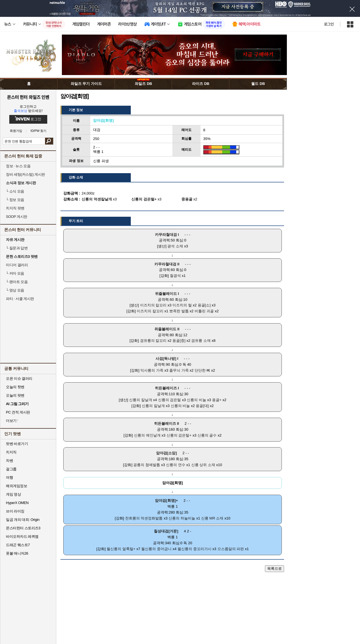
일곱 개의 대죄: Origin (23, 520)
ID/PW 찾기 (39, 131)
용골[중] (179, 341)
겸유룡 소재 (201, 341)
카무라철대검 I (167, 235)
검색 (49, 141)
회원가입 (16, 131)
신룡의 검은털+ (179, 435)
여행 (9, 477)
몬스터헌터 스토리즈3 (23, 528)
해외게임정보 (16, 486)
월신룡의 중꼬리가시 (194, 549)
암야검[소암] (166, 453)
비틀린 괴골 (204, 311)
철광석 (175, 276)
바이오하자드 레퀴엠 (22, 536)
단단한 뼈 (202, 370)
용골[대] (202, 406)
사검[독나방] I (167, 359)
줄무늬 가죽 (179, 370)
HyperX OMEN (17, 503)
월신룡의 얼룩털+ (121, 549)
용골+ (217, 400)
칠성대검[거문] (166, 531)
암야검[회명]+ (166, 500)
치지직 (11, 452)
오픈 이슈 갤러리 (19, 379)
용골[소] (204, 305)
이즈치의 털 (182, 305)
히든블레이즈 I (167, 388)
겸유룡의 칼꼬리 (153, 341)
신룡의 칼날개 (141, 400)
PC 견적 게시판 (18, 412)
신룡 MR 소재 (212, 518)
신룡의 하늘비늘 (182, 518)
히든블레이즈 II (167, 423)
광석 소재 (175, 246)
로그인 (329, 24)
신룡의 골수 (207, 435)
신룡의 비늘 (196, 400)
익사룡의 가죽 (152, 370)
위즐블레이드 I (167, 294)
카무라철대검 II (167, 264)
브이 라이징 (15, 511)
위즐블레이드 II (167, 329)
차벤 (9, 461)
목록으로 (274, 569)
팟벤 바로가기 (17, 444)
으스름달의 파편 (231, 549)
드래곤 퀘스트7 (18, 545)
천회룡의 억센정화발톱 (144, 518)
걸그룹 (11, 469)
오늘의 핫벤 (15, 387)
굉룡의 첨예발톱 (147, 465)
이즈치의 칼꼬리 (153, 305)
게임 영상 (13, 494)
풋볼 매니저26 (17, 553)
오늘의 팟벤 (15, 395)
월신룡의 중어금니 (156, 549)
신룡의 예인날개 (147, 435)
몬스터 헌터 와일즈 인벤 (28, 97)
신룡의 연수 (176, 465)
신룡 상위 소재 (203, 465)
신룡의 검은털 (170, 400)
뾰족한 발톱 (179, 311)
